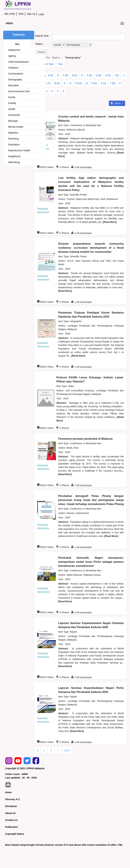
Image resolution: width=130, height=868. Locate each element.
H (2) (108, 75)
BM (6, 14)
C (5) (65, 75)
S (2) (103, 83)
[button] (41, 52)
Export (116, 103)
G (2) (99, 75)
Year (60, 64)
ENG (13, 14)
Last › (67, 750)
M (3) (57, 83)
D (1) (75, 75)
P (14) (79, 83)
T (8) (113, 83)
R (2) (94, 83)
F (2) (90, 75)
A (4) (51, 75)
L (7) (48, 83)
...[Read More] (109, 222)
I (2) (117, 75)
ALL (18, 44)
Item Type (48, 64)
